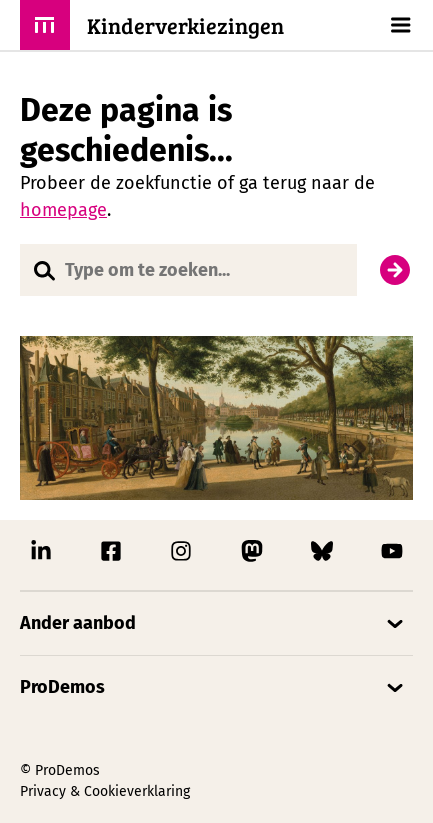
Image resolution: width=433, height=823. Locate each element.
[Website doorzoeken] (188, 270)
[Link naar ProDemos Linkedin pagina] (41, 556)
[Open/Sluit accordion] (216, 623)
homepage (63, 210)
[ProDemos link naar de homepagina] (152, 25)
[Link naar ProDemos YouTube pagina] (392, 556)
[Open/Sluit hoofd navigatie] (397, 25)
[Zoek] (395, 270)
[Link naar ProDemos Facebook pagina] (111, 556)
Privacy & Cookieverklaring (105, 791)
